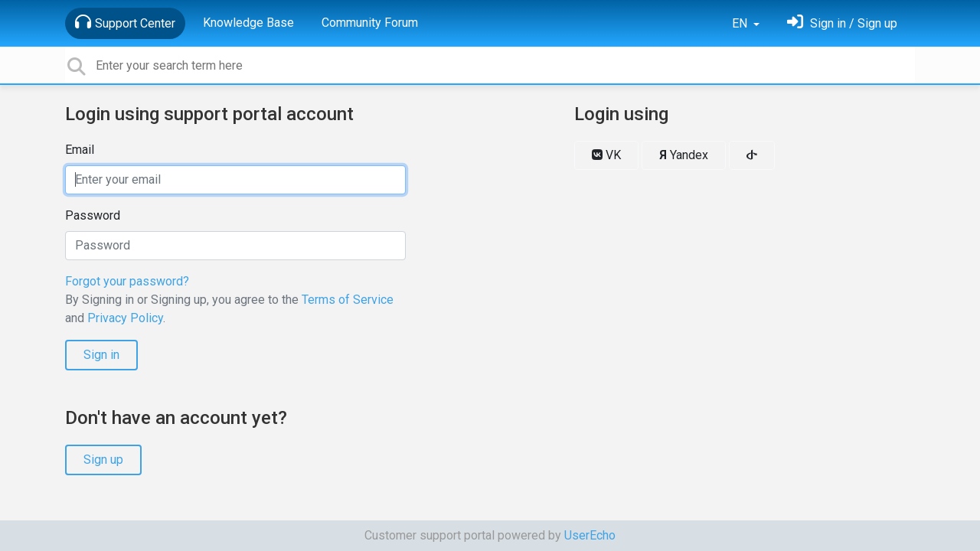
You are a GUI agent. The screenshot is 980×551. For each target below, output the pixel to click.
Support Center (125, 22)
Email (80, 150)
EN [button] (741, 23)
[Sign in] (842, 23)
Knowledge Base (248, 23)
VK (606, 155)
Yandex (684, 155)
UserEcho (590, 535)
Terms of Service (348, 300)
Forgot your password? (127, 281)
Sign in (101, 355)
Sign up (103, 460)
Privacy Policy (125, 318)
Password (93, 215)
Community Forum (370, 23)
